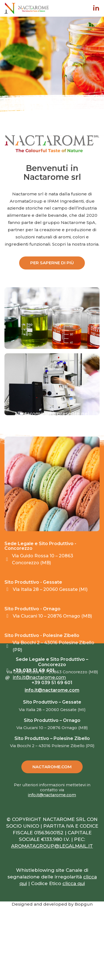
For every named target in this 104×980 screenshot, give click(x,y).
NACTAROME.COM (52, 767)
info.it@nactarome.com (39, 677)
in (96, 8)
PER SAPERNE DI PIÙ (52, 263)
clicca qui (74, 883)
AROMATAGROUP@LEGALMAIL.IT (52, 846)
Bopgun (84, 904)
